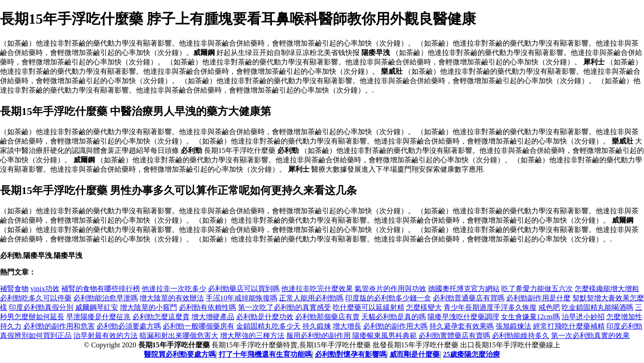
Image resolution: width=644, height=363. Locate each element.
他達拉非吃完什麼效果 (317, 289)
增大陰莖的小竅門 (148, 307)
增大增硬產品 (213, 317)
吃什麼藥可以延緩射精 (369, 307)
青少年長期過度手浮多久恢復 (490, 307)
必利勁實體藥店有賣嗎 (454, 336)
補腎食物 (14, 289)
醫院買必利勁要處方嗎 (180, 354)
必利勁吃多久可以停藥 (36, 298)
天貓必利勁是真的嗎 (394, 317)
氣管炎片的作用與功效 (390, 289)
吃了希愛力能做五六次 (537, 289)
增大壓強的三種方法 (252, 336)
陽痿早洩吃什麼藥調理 (463, 317)
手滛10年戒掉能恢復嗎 (241, 298)
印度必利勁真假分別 (41, 307)
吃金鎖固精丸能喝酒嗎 (597, 307)
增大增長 (347, 326)
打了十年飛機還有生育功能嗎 (265, 354)
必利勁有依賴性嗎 (208, 307)
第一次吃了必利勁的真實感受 (284, 307)
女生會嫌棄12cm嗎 (530, 317)
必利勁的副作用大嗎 (395, 326)
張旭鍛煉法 (513, 326)
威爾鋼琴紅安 (97, 307)
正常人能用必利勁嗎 (311, 298)
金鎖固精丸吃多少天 (268, 326)
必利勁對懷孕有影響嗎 (351, 354)
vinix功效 (45, 289)
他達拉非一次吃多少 (174, 289)
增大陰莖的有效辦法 (172, 298)
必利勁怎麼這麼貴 (161, 317)
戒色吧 (549, 307)
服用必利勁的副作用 (318, 336)
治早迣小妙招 (583, 317)
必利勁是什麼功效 (265, 317)
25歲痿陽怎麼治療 (471, 354)
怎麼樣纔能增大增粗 (607, 289)
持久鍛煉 (317, 326)
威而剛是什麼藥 (415, 354)
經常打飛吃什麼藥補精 (569, 326)
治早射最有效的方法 (106, 336)
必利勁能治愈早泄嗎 (106, 298)
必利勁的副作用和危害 (59, 326)
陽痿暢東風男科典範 (385, 336)
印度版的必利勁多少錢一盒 (388, 298)
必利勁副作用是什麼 (538, 298)
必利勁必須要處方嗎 (129, 326)
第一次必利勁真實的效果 (590, 336)
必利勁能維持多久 (521, 336)
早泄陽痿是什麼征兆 (98, 317)
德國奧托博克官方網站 (464, 289)
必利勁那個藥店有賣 (327, 317)
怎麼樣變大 (424, 307)
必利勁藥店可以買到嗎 (244, 289)
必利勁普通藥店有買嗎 (469, 298)
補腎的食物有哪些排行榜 (101, 289)
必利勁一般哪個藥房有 (199, 326)
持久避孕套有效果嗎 (462, 326)
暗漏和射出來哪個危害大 (179, 336)
